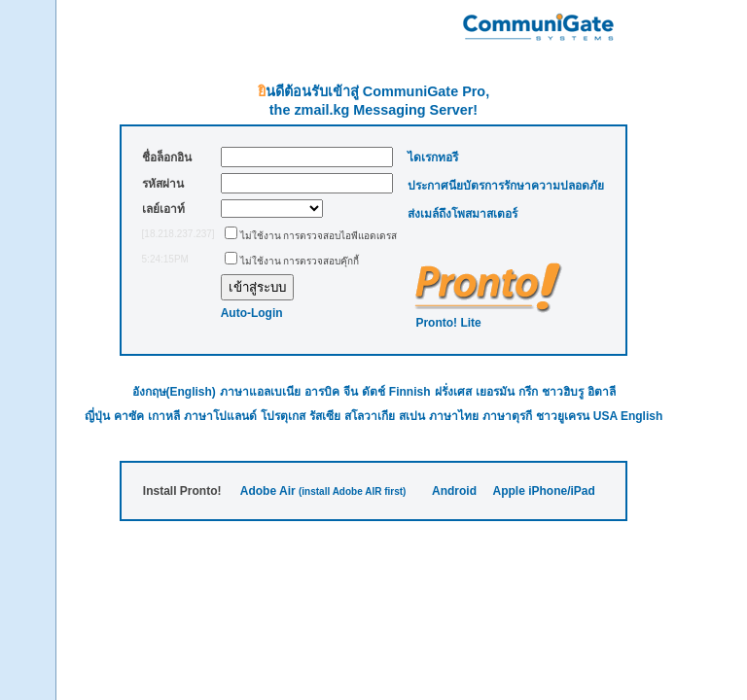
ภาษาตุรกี (507, 416)
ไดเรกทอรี (433, 157)
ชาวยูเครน (563, 416)
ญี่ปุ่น (97, 416)
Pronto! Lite (448, 323)
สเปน (412, 416)
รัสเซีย (325, 416)
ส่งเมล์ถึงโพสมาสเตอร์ (462, 214)
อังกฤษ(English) (174, 392)
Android (454, 491)
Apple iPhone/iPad (543, 491)
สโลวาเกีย (370, 416)
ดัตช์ (373, 392)
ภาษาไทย (454, 416)
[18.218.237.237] (178, 234)
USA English (628, 416)
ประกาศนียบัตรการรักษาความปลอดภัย (506, 186)
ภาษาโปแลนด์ (220, 416)
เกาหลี (164, 416)
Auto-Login (252, 313)
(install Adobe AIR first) (352, 491)
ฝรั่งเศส (453, 392)
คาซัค (129, 416)
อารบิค (322, 392)
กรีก (528, 392)
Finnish (410, 392)
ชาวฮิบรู (563, 392)
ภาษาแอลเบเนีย (260, 392)
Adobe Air (268, 491)
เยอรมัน (495, 392)
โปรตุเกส (283, 416)
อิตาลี (602, 392)
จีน (351, 392)
